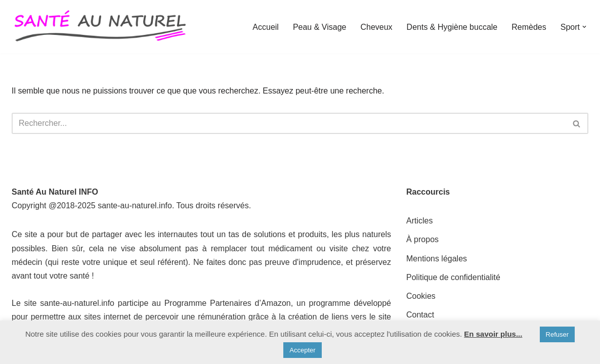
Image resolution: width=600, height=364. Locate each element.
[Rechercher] (289, 123)
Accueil (266, 27)
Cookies (421, 296)
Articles (419, 221)
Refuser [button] (558, 334)
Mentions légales (437, 259)
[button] (584, 27)
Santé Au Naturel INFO (55, 192)
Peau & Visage (320, 27)
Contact (420, 315)
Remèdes (529, 27)
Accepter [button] (302, 350)
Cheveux (376, 27)
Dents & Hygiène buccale (452, 27)
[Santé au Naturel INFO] (100, 27)
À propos (422, 239)
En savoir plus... (493, 334)
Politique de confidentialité (453, 277)
